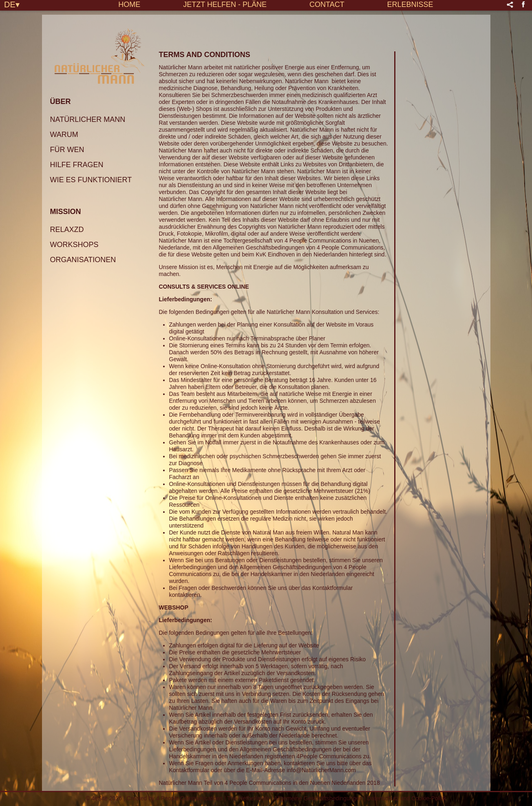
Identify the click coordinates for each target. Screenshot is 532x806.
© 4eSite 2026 (104, 798)
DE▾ (12, 4)
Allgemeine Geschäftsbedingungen (318, 798)
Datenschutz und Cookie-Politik (407, 798)
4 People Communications (189, 798)
